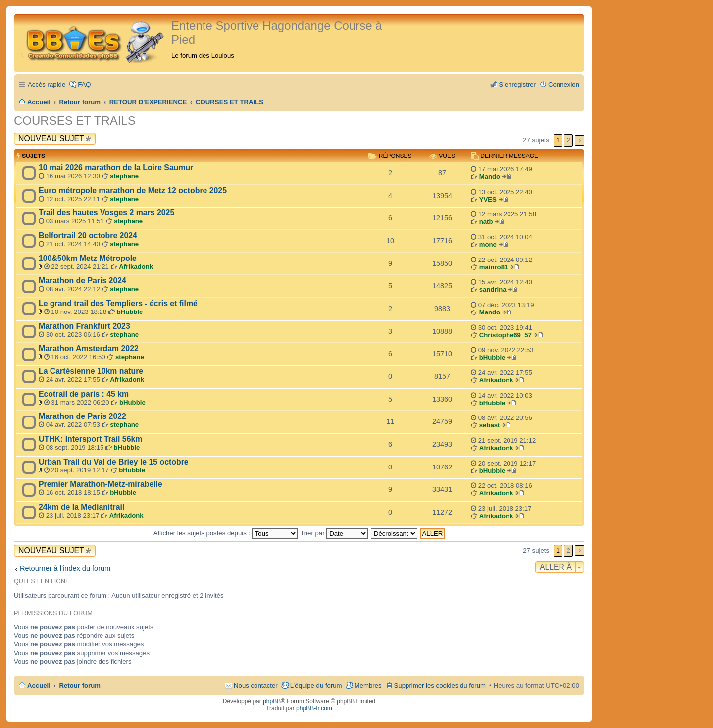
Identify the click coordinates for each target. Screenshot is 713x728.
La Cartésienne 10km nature (91, 371)
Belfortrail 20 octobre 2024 (88, 235)
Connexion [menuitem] (564, 84)
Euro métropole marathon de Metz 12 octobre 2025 (133, 190)
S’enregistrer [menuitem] (517, 84)
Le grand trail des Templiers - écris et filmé (118, 303)
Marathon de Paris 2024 (82, 281)
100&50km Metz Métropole (88, 258)
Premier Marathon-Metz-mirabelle (101, 484)
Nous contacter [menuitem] (256, 686)
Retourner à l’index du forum (65, 568)
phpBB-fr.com (314, 708)
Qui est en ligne (42, 581)
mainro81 (494, 267)
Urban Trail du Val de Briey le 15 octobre (114, 462)
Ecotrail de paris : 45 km (84, 394)
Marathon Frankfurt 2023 (84, 326)
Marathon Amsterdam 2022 (89, 348)
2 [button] (569, 140)
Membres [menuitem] (368, 686)
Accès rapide (47, 84)
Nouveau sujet (51, 138)
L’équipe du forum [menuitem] (316, 686)
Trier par (334, 533)
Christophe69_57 (506, 335)
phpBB (272, 701)
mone (488, 244)
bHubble (130, 312)
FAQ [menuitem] (84, 84)
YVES (488, 199)
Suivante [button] (580, 140)
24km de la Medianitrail (81, 507)
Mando (490, 177)
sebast (490, 425)
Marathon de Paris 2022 (82, 416)
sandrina (493, 289)
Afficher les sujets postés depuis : (226, 533)
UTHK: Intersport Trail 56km (90, 439)
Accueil (39, 686)
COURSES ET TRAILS (75, 121)
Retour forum (80, 686)
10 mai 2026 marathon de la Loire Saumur (116, 168)
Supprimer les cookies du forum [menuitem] (440, 686)
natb (486, 222)
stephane (124, 176)
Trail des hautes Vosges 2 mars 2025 (106, 213)
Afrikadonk (136, 267)
